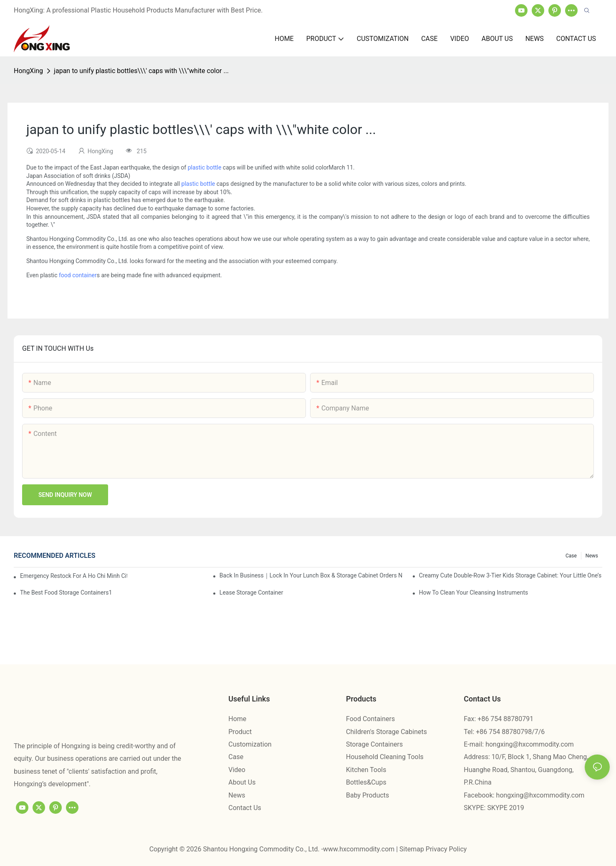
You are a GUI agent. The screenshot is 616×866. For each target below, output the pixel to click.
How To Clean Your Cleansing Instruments (474, 593)
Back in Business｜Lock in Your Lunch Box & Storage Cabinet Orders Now (311, 575)
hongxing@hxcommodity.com (530, 744)
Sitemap (413, 849)
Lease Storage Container (251, 593)
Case (571, 556)
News (592, 556)
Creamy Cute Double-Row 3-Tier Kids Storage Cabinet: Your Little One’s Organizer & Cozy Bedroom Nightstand (511, 575)
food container (78, 275)
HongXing (28, 71)
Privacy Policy (446, 849)
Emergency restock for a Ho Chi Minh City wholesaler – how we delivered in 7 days (74, 576)
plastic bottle (205, 167)
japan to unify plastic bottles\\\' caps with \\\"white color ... (141, 71)
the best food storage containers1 (66, 593)
